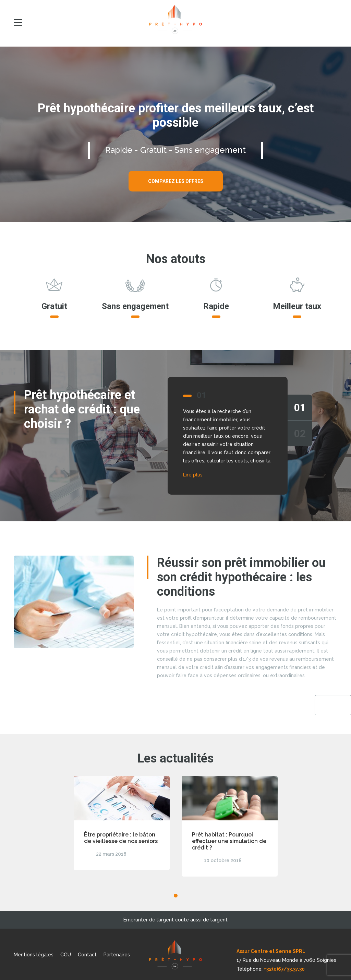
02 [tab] (300, 433)
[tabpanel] (175, 436)
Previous (310, 705)
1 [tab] (176, 896)
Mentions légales (34, 955)
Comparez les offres (176, 181)
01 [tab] (300, 407)
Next (328, 705)
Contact (87, 955)
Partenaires (117, 955)
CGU (66, 955)
